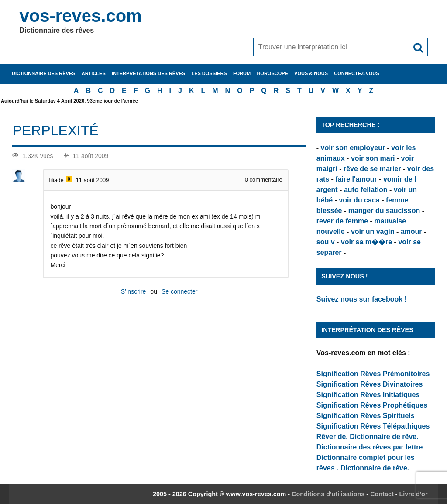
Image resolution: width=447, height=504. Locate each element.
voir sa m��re (366, 242)
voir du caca (359, 200)
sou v (326, 242)
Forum (242, 73)
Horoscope (272, 73)
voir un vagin (373, 231)
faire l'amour (356, 179)
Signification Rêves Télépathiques (373, 426)
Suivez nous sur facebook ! (362, 299)
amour (411, 231)
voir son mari (373, 158)
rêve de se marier (372, 169)
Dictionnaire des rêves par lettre (370, 447)
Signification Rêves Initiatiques (368, 395)
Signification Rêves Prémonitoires (373, 374)
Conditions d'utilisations (328, 494)
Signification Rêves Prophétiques (372, 405)
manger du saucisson (384, 211)
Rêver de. (332, 437)
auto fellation (366, 190)
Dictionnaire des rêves (43, 73)
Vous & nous (311, 73)
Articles (94, 73)
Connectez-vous (356, 73)
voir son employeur (353, 148)
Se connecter (180, 291)
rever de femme (342, 221)
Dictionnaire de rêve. (384, 437)
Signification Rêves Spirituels (366, 416)
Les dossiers (209, 73)
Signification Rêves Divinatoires (370, 384)
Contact (382, 494)
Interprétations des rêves (148, 73)
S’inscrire (134, 291)
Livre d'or (414, 494)
